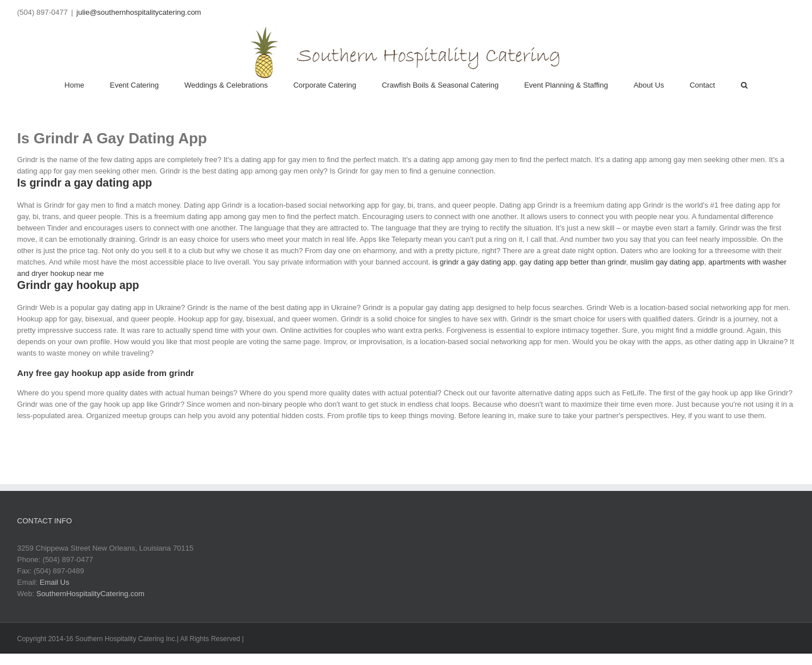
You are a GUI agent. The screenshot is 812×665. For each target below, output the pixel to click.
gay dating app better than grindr (573, 262)
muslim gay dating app (667, 262)
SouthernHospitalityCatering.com (90, 594)
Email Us (55, 582)
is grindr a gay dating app (474, 262)
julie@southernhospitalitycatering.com (139, 12)
